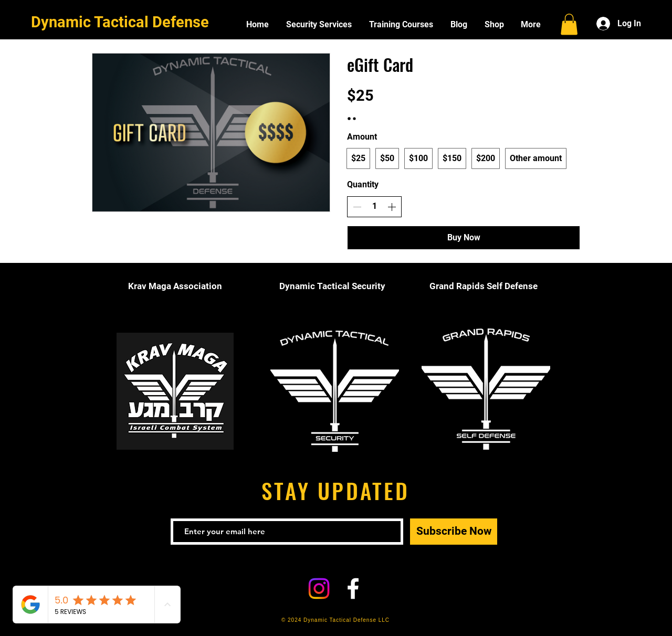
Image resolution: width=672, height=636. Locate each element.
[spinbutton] (374, 206)
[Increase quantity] (392, 207)
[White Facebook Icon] (353, 589)
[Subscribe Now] (454, 532)
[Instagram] (319, 589)
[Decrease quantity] (357, 207)
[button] (569, 24)
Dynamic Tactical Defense (120, 22)
